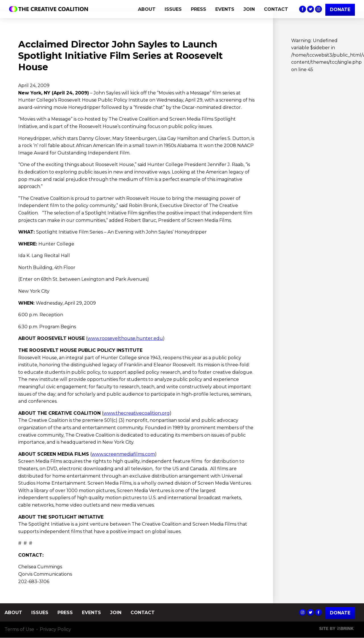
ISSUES (173, 9)
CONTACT (276, 9)
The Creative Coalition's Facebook (303, 9)
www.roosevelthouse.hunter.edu (125, 338)
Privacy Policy (55, 630)
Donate (340, 613)
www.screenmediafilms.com (123, 454)
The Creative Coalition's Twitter (311, 9)
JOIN (249, 9)
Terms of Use (19, 630)
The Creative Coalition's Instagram (318, 9)
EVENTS (225, 9)
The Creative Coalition (50, 9)
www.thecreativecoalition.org (136, 413)
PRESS (198, 9)
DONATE (340, 10)
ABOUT (147, 9)
